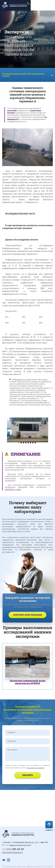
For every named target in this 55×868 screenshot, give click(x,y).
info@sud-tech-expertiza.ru (13, 852)
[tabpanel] (27, 430)
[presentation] (22, 776)
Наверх (49, 826)
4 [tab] (26, 443)
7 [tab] (33, 443)
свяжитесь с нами (13, 489)
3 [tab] (23, 443)
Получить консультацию (28, 615)
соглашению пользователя (35, 768)
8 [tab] (35, 443)
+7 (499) (13, 849)
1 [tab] (19, 443)
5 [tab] (28, 443)
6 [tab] (31, 443)
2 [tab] (21, 443)
